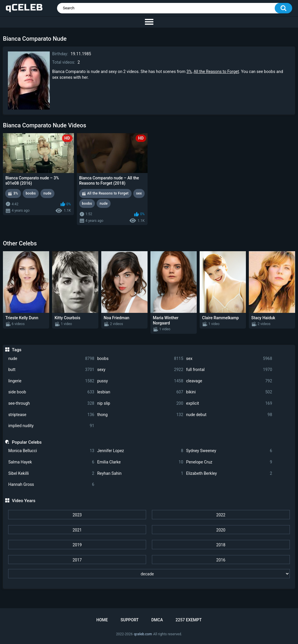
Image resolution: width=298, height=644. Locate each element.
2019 (77, 545)
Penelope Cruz (229, 462)
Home (102, 620)
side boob (51, 392)
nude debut (229, 415)
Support (130, 620)
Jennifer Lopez (140, 451)
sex (229, 359)
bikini (229, 392)
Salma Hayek (51, 462)
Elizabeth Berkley (229, 473)
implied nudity (51, 426)
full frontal (229, 370)
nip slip (140, 403)
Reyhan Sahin (140, 473)
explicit (229, 403)
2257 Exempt (189, 620)
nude (51, 359)
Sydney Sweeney (229, 451)
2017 (77, 560)
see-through (51, 403)
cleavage (229, 381)
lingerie (51, 381)
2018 (221, 545)
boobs (140, 359)
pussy (140, 381)
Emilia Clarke (140, 462)
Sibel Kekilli (51, 473)
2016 (221, 560)
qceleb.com (143, 634)
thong (140, 415)
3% (189, 72)
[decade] (149, 574)
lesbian (140, 392)
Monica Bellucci (51, 451)
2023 (77, 515)
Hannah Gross (51, 485)
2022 (221, 515)
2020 (221, 530)
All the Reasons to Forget (216, 72)
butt (51, 370)
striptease (51, 415)
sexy (140, 370)
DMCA (157, 620)
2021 (77, 530)
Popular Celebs (27, 442)
